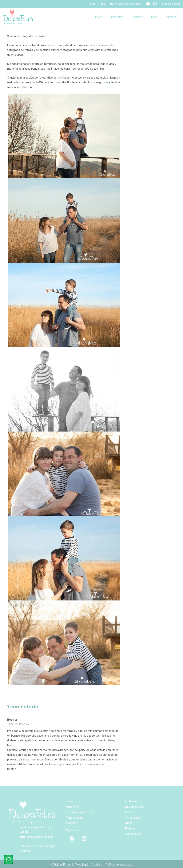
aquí (106, 82)
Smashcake (133, 818)
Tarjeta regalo (75, 818)
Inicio (70, 801)
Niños (129, 823)
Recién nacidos (135, 807)
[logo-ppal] (18, 17)
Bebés (129, 812)
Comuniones (133, 834)
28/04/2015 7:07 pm (18, 724)
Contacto (72, 823)
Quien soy (72, 807)
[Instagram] (155, 4)
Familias (130, 829)
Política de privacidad (119, 865)
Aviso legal (81, 865)
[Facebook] (148, 4)
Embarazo (132, 801)
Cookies (97, 865)
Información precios (79, 812)
